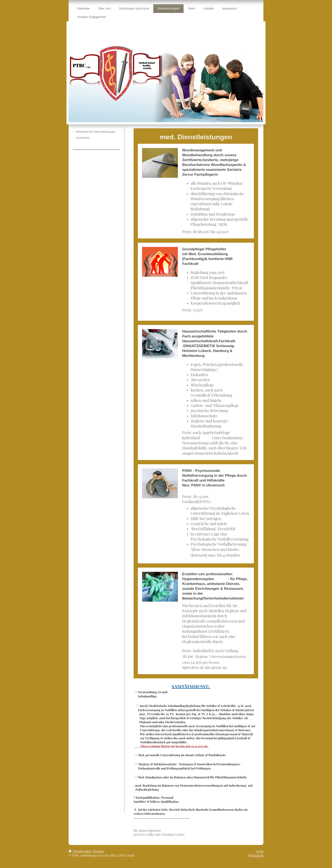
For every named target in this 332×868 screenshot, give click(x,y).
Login (260, 851)
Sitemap (98, 851)
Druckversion (80, 851)
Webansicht (256, 855)
